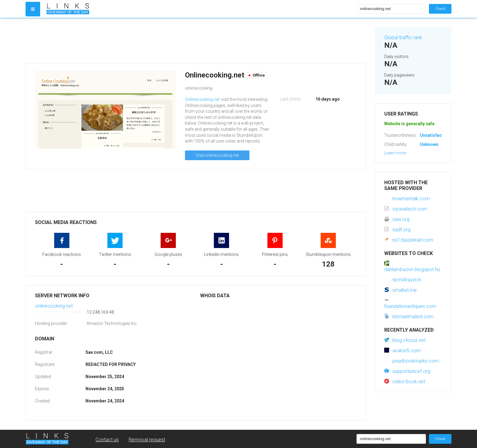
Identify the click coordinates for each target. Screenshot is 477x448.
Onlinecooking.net (202, 99)
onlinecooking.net (54, 306)
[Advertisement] (196, 41)
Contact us (107, 440)
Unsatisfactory (435, 135)
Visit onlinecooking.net (217, 155)
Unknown (429, 144)
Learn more (395, 153)
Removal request (147, 440)
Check (440, 9)
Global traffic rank (403, 38)
